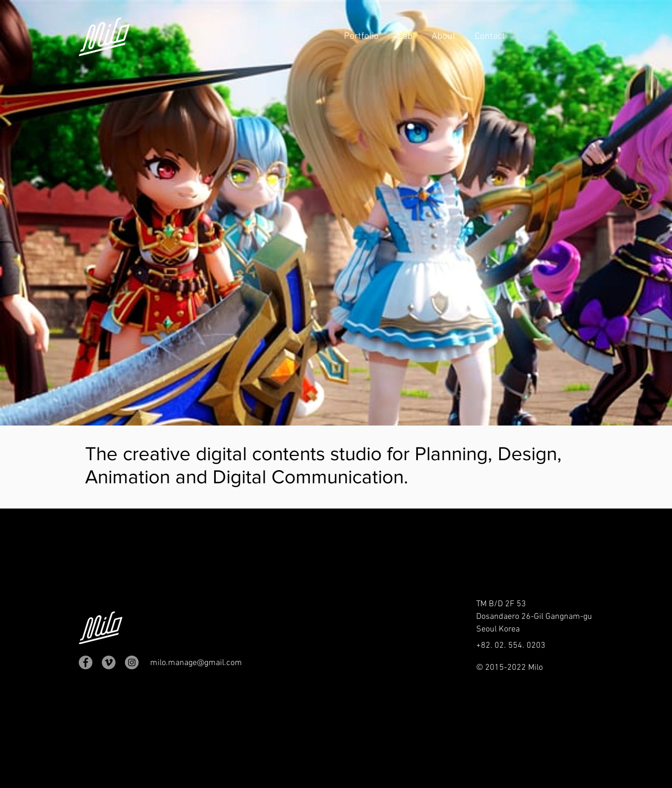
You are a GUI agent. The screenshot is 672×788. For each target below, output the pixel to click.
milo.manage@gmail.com (196, 663)
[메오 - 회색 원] (109, 662)
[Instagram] (132, 662)
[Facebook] (86, 662)
